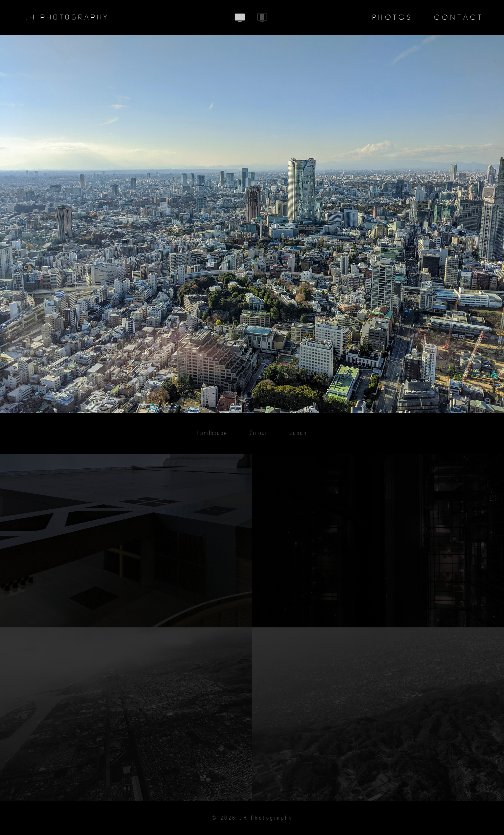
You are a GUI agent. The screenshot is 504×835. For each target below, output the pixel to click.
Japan (298, 433)
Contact (459, 17)
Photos (392, 17)
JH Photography (67, 17)
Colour (259, 433)
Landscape (212, 433)
